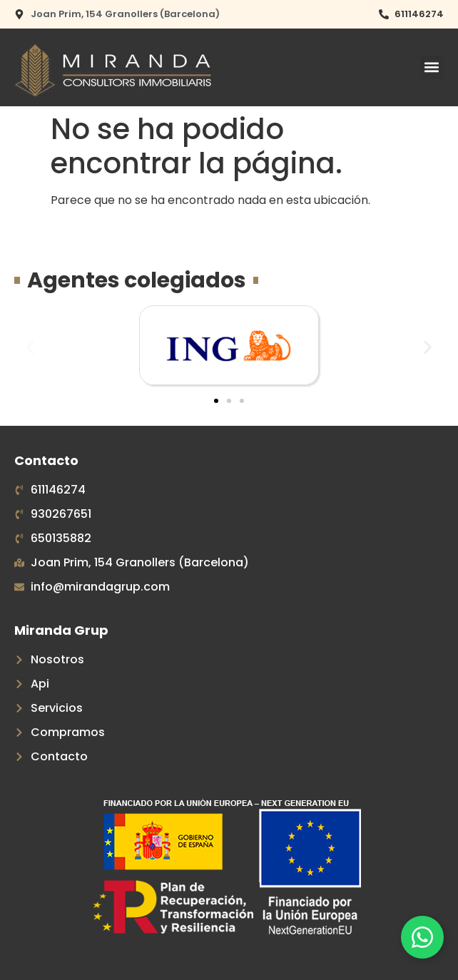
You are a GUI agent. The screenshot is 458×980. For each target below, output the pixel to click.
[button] (432, 67)
